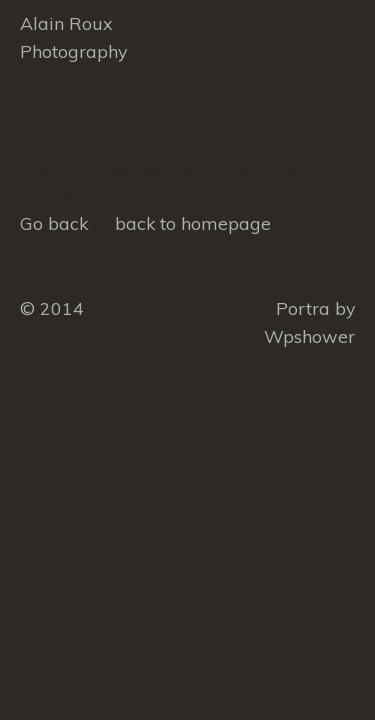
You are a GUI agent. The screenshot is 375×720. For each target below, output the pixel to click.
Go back (54, 223)
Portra (303, 308)
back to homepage (193, 223)
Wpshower (309, 336)
